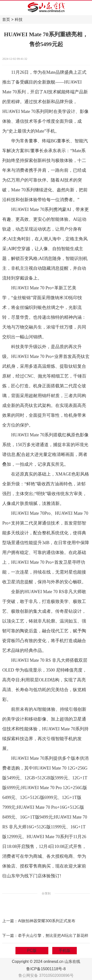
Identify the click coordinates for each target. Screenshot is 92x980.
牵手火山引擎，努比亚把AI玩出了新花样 (53, 936)
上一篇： (10, 921)
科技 (19, 19)
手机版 (65, 950)
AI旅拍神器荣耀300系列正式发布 (47, 921)
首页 (6, 19)
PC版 (32, 950)
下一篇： (10, 936)
